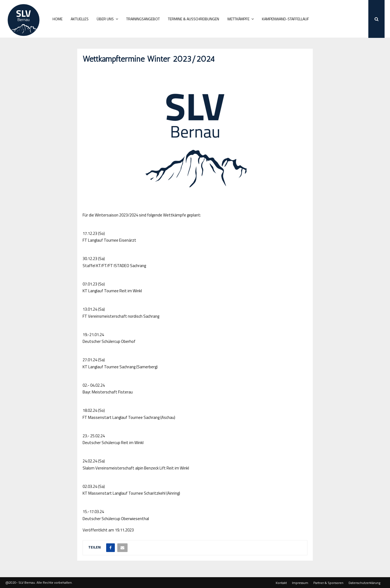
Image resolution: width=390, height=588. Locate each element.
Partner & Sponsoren (328, 583)
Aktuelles (80, 19)
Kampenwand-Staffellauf (285, 19)
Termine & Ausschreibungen (194, 19)
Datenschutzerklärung (364, 583)
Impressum (300, 583)
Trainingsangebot (143, 19)
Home (58, 19)
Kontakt (281, 583)
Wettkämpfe (238, 19)
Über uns (105, 19)
